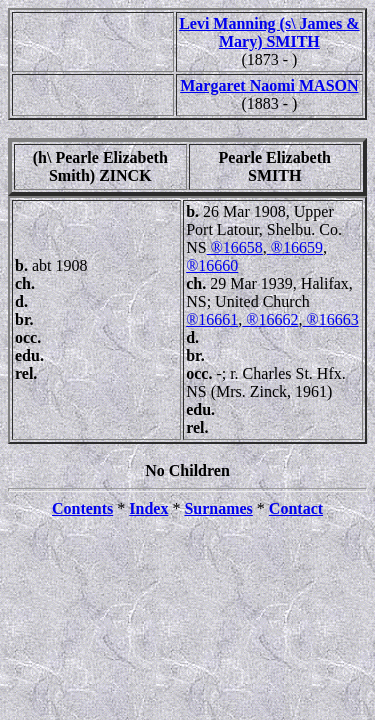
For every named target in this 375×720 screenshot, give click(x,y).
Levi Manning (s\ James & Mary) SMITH (269, 32)
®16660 (212, 265)
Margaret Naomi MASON (269, 85)
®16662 (270, 319)
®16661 (212, 319)
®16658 (235, 247)
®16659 (295, 247)
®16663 (331, 319)
